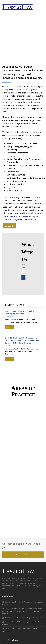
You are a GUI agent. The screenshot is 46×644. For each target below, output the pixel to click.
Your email (23, 268)
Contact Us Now (23, 555)
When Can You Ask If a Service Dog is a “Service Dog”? (23, 618)
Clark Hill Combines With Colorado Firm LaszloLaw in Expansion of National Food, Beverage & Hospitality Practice (22, 340)
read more (9, 327)
